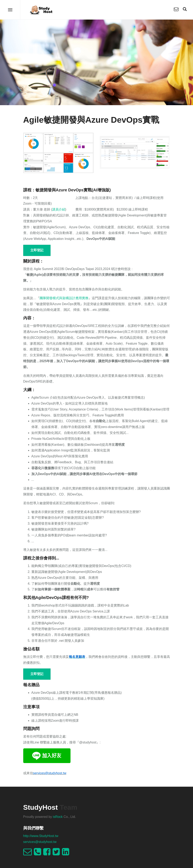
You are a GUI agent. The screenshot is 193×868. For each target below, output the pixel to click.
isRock (58, 817)
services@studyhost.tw (40, 842)
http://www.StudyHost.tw (41, 836)
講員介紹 (59, 209)
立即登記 (37, 250)
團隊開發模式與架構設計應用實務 (64, 298)
